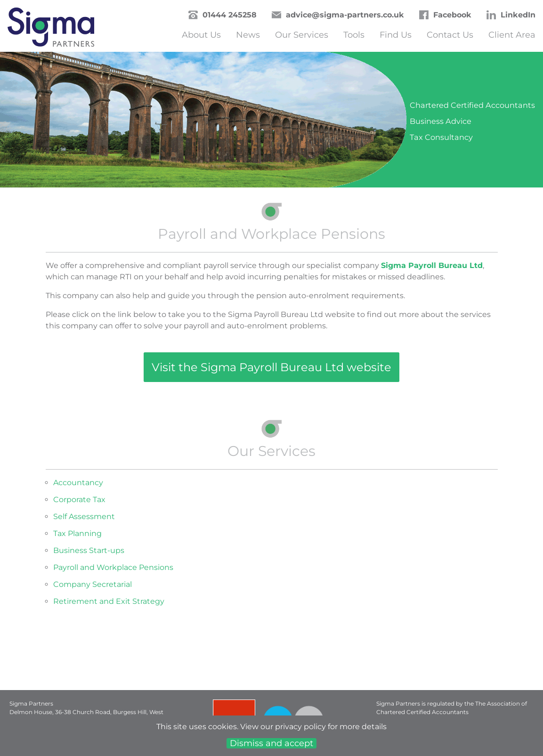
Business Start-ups (89, 550)
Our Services (302, 35)
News (248, 35)
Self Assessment (84, 516)
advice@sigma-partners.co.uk (345, 15)
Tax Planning (77, 533)
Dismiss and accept (271, 743)
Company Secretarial (93, 584)
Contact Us (450, 35)
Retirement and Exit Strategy (109, 601)
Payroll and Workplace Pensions (113, 567)
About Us (201, 35)
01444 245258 (230, 15)
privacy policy (300, 727)
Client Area (512, 35)
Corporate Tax (79, 500)
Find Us (396, 35)
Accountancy (78, 483)
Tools (354, 35)
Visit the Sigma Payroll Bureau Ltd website (271, 367)
